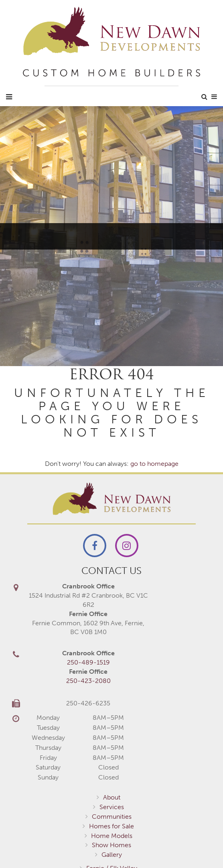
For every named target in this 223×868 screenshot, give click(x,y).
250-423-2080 (88, 681)
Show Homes (111, 845)
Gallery (112, 855)
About (112, 797)
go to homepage (154, 464)
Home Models (112, 836)
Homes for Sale (111, 826)
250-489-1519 (88, 662)
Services (112, 807)
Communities (112, 817)
